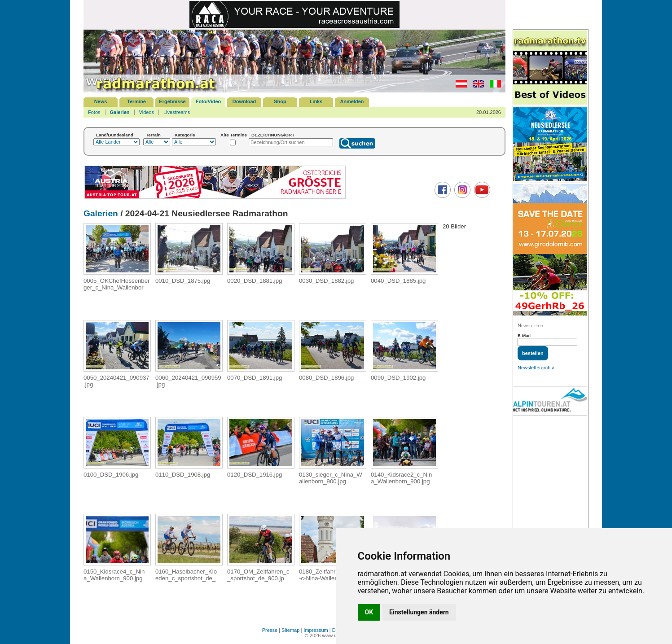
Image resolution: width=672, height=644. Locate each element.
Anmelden (352, 101)
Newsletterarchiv (536, 368)
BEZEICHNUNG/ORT (273, 135)
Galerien (120, 112)
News (101, 101)
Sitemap (290, 630)
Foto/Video (209, 101)
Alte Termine (234, 135)
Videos (147, 112)
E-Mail (524, 335)
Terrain (153, 135)
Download (244, 101)
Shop (280, 101)
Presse (270, 630)
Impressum (316, 630)
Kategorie (185, 135)
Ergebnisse (172, 101)
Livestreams (177, 112)
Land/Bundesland (115, 135)
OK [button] (369, 612)
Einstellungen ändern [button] (419, 612)
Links (316, 101)
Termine (136, 101)
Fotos (94, 112)
